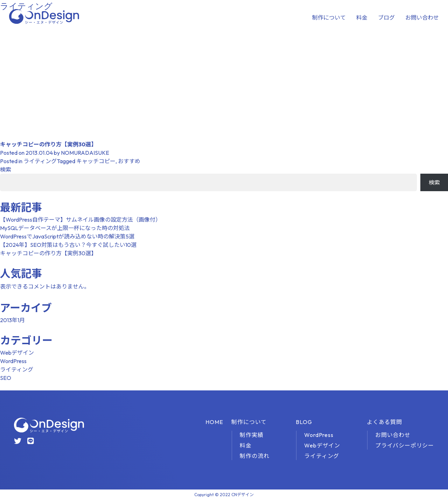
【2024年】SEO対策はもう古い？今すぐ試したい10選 (68, 245)
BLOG (304, 422)
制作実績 (251, 435)
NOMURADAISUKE (85, 153)
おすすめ (129, 161)
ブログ (386, 18)
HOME (214, 422)
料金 (362, 18)
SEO (6, 378)
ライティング (40, 161)
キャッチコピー (96, 161)
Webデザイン (17, 353)
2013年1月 (12, 320)
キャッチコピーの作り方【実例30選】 (48, 144)
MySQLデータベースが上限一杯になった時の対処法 (65, 228)
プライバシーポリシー (405, 445)
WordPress (13, 361)
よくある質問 (384, 422)
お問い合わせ (422, 18)
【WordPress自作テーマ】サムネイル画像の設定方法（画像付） (80, 220)
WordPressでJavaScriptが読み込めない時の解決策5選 (67, 236)
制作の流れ (254, 456)
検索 (6, 169)
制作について (329, 18)
